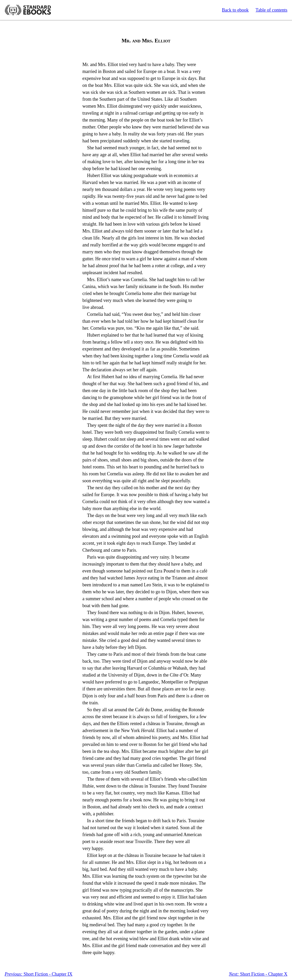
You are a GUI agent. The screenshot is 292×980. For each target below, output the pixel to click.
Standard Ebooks (28, 10)
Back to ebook (235, 10)
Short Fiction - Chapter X (258, 974)
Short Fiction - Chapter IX (39, 974)
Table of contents (271, 10)
